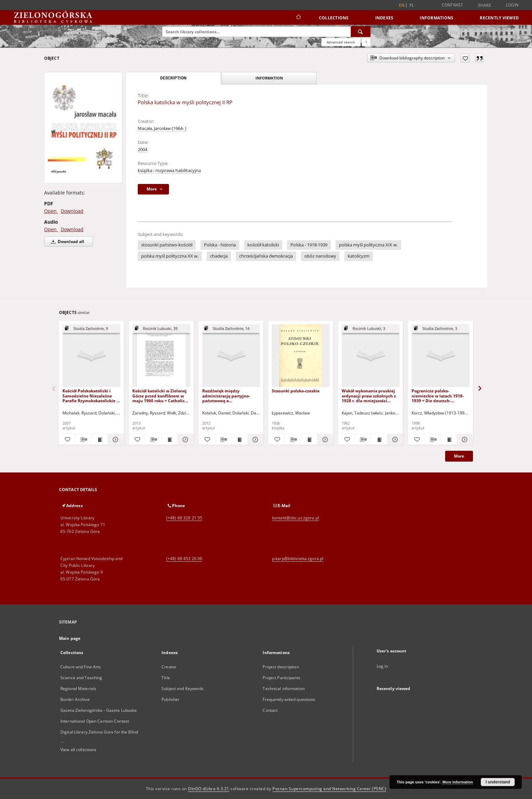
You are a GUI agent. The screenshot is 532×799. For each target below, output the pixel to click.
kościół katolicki (263, 245)
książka (145, 171)
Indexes (384, 18)
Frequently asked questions (289, 699)
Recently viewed (499, 18)
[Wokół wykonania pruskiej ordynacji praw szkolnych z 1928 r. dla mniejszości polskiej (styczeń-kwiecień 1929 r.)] (371, 356)
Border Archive (75, 699)
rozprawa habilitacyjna (178, 171)
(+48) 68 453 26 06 (184, 559)
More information (458, 782)
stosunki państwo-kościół (167, 245)
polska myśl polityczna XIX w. (368, 245)
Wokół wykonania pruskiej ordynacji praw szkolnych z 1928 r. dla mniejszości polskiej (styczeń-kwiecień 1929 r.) (369, 396)
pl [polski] (412, 5)
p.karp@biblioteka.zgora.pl (298, 559)
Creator (169, 667)
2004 (142, 150)
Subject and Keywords (183, 689)
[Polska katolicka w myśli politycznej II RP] (83, 127)
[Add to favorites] (465, 58)
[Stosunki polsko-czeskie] (301, 356)
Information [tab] (269, 78)
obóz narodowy (320, 256)
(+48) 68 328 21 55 (184, 518)
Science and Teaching (81, 678)
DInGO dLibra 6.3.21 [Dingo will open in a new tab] (209, 789)
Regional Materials (78, 689)
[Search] (361, 32)
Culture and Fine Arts (81, 667)
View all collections (78, 750)
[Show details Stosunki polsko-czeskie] (324, 440)
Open (51, 211)
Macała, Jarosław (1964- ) (162, 128)
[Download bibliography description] (83, 440)
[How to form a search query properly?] (366, 42)
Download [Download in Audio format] (72, 229)
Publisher (170, 699)
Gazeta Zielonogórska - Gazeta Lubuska (99, 710)
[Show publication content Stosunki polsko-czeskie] (309, 440)
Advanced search (341, 42)
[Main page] (298, 18)
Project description (281, 667)
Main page (70, 638)
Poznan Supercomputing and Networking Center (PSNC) (329, 789)
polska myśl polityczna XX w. (170, 256)
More (459, 456)
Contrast (453, 5)
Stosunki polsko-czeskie (296, 391)
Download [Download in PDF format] (72, 211)
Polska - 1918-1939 (309, 245)
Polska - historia (220, 245)
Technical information (284, 689)
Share (485, 5)
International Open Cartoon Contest (95, 721)
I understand (498, 782)
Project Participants (281, 678)
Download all (66, 241)
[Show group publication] (91, 329)
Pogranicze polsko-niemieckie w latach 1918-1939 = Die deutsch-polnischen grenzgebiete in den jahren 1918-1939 (439, 396)
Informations (436, 18)
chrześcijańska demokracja (266, 256)
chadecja (219, 256)
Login (512, 5)
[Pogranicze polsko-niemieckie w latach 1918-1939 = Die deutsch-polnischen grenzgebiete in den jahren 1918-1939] (441, 356)
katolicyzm (359, 256)
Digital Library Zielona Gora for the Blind (99, 732)
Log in (382, 666)
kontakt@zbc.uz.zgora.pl (296, 518)
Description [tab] (173, 78)
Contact (270, 710)
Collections (334, 18)
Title (166, 678)
